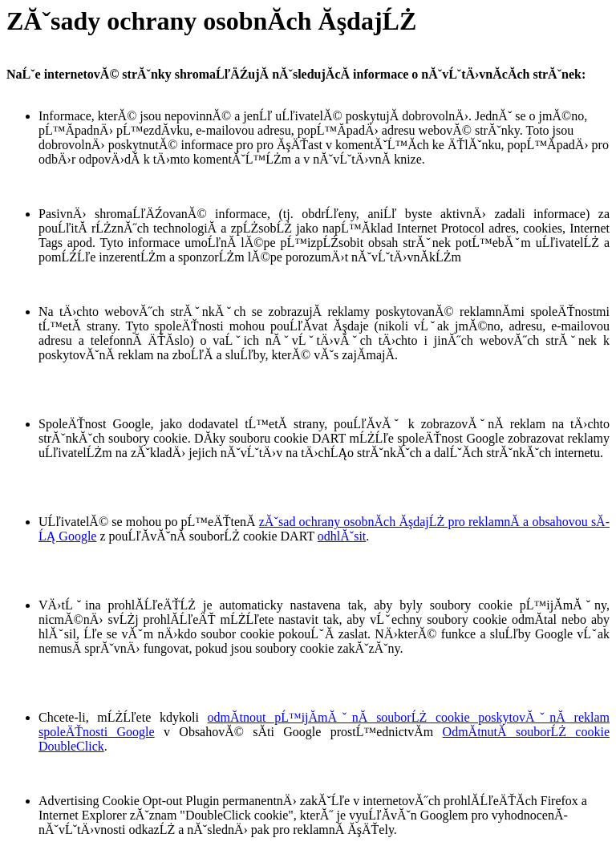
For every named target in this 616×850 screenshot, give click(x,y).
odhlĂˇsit (342, 536)
